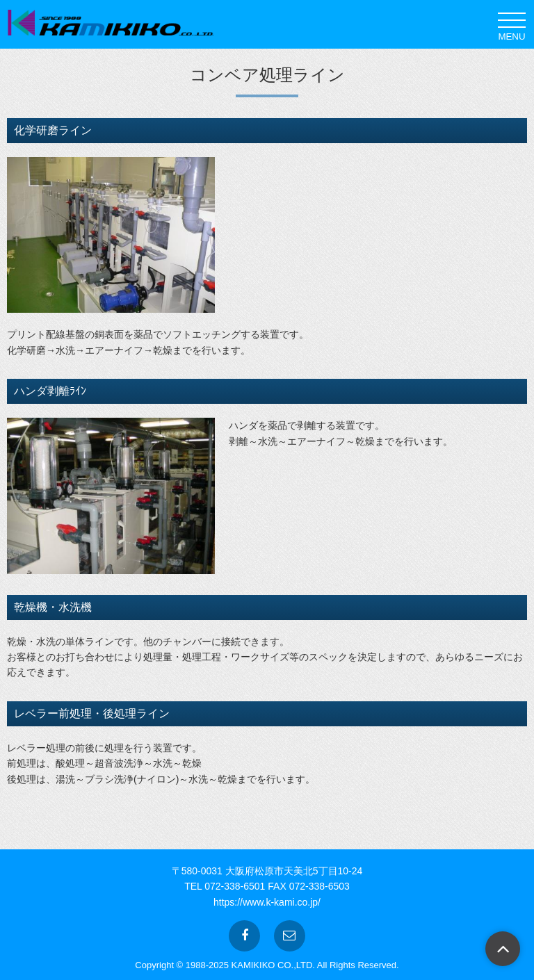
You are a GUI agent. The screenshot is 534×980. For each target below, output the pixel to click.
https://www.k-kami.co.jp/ (267, 902)
